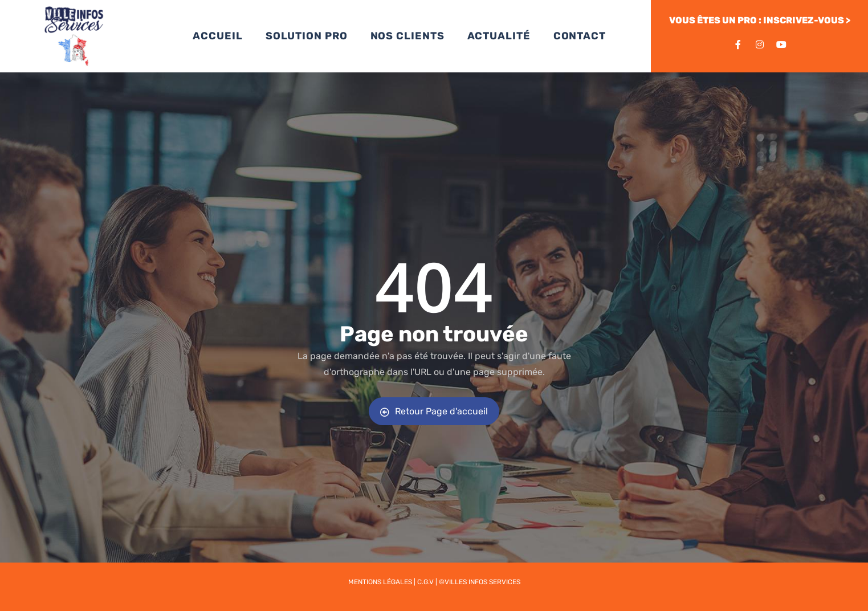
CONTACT (580, 36)
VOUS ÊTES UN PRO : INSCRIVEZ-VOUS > (760, 20)
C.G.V (425, 582)
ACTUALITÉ (499, 36)
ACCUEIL (217, 36)
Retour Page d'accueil (434, 411)
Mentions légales (380, 582)
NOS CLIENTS (407, 36)
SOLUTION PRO (307, 36)
